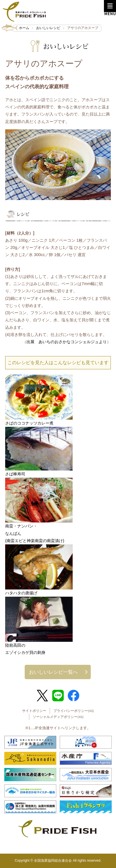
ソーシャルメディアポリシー (58, 717)
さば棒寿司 (15, 474)
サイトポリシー (34, 711)
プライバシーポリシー (74, 711)
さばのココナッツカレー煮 (29, 423)
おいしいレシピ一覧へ (53, 672)
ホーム (24, 28)
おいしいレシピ (48, 28)
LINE (58, 696)
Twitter (42, 696)
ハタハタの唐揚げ (21, 593)
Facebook (74, 696)
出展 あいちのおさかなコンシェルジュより (67, 342)
